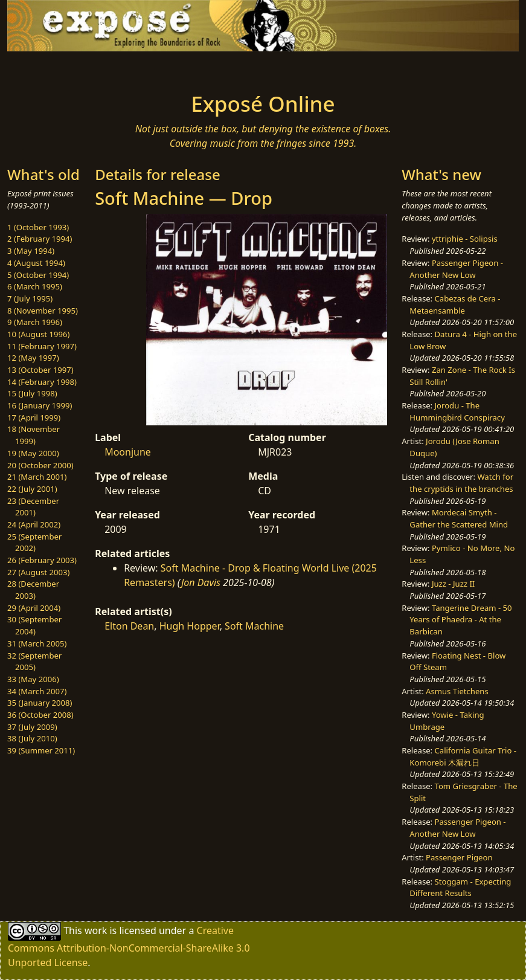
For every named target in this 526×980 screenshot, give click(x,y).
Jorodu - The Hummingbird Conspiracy (457, 411)
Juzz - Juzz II (453, 584)
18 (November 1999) (34, 435)
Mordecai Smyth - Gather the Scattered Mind (459, 518)
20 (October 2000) (40, 465)
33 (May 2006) (33, 679)
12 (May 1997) (33, 358)
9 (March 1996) (35, 322)
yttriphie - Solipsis (465, 239)
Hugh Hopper (190, 626)
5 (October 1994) (38, 275)
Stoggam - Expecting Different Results (460, 888)
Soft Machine (254, 626)
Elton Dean (129, 626)
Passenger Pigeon (459, 857)
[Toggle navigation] (77, 68)
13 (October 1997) (40, 370)
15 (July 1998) (32, 393)
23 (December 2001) (33, 507)
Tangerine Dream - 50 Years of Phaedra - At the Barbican (460, 620)
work (96, 930)
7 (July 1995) (30, 298)
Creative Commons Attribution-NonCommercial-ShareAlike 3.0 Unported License (129, 946)
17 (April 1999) (34, 417)
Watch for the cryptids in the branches (461, 483)
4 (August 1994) (36, 263)
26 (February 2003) (42, 560)
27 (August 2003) (38, 572)
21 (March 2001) (37, 477)
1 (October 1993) (38, 227)
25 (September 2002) (34, 543)
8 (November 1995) (43, 311)
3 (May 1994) (31, 251)
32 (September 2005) (34, 662)
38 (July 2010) (32, 738)
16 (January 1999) (40, 405)
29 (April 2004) (34, 608)
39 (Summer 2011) (41, 750)
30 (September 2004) (34, 625)
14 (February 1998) (42, 382)
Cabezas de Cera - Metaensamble (455, 305)
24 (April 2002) (34, 524)
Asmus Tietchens (457, 691)
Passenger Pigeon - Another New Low (456, 269)
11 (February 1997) (42, 346)
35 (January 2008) (40, 703)
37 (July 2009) (32, 727)
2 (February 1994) (40, 239)
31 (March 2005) (37, 643)
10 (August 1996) (38, 334)
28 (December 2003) (33, 590)
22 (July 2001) (32, 489)
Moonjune (128, 452)
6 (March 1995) (35, 286)
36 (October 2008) (40, 715)
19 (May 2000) (33, 453)
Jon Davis (201, 582)
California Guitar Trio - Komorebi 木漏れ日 (463, 756)
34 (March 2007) (37, 691)
